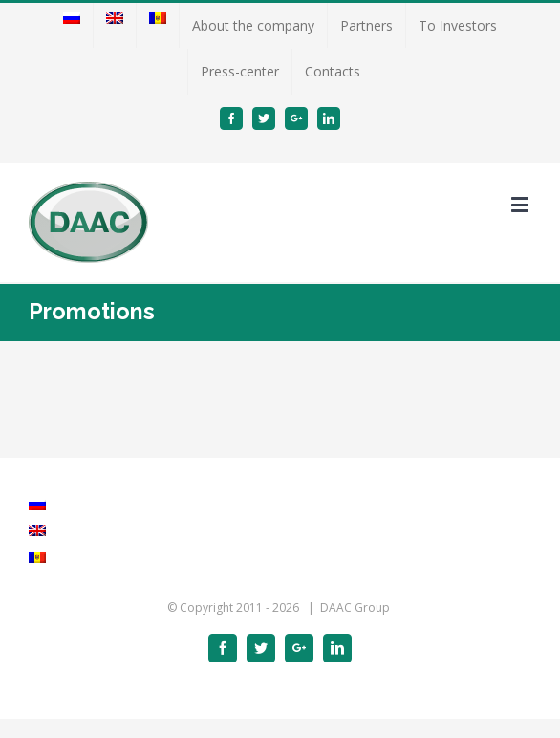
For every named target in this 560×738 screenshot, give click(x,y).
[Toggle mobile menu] (521, 204)
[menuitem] (72, 26)
